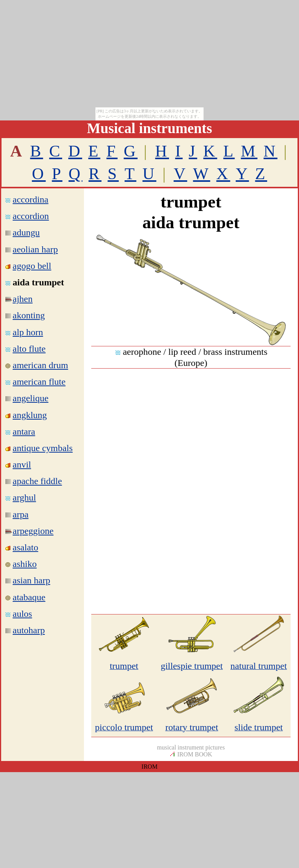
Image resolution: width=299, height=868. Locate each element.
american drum (40, 365)
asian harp (31, 580)
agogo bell (32, 266)
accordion (31, 216)
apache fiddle (37, 481)
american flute (39, 382)
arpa (21, 514)
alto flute (29, 349)
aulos (22, 614)
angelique (30, 398)
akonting (29, 315)
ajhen (23, 299)
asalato (25, 547)
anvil (22, 464)
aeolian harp (35, 249)
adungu (26, 232)
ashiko (25, 564)
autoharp (29, 630)
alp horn (28, 332)
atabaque (29, 597)
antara (24, 432)
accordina (30, 199)
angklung (30, 415)
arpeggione (33, 531)
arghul (24, 497)
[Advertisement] (191, 438)
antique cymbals (43, 448)
